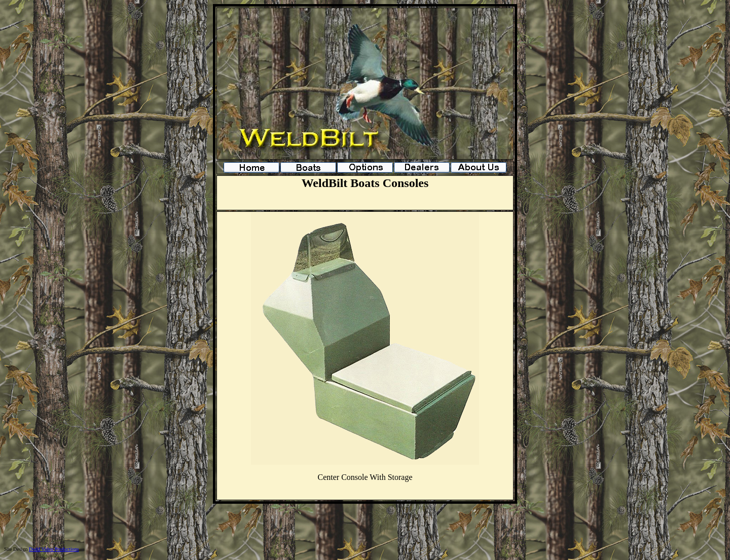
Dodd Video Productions (54, 549)
